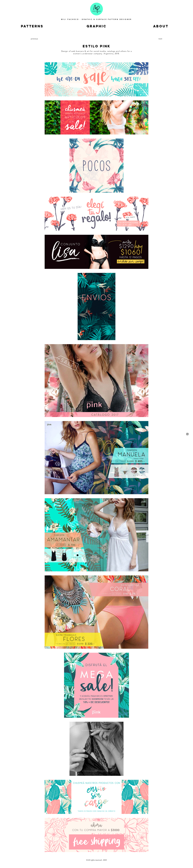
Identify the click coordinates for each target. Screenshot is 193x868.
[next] (159, 39)
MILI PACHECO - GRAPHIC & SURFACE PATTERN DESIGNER (96, 19)
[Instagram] (187, 434)
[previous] (35, 39)
